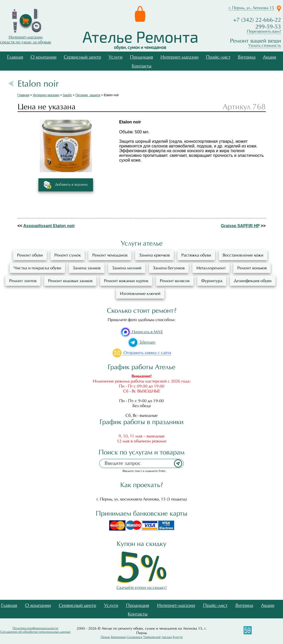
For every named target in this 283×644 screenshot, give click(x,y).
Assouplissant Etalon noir (49, 226)
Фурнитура (212, 281)
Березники (118, 637)
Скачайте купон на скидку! (142, 585)
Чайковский (152, 637)
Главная (15, 57)
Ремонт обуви (30, 255)
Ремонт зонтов (23, 281)
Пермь (105, 637)
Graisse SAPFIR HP (240, 226)
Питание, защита (88, 95)
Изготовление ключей (140, 293)
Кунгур (178, 637)
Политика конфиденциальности (35, 628)
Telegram (141, 342)
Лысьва (167, 637)
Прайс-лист (218, 57)
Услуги (115, 57)
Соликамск (135, 637)
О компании (44, 57)
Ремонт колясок (175, 281)
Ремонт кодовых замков (70, 281)
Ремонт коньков (252, 268)
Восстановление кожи (243, 255)
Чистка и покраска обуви (37, 268)
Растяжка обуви (196, 255)
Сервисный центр (82, 57)
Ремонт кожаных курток (126, 281)
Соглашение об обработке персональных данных (35, 632)
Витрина (247, 57)
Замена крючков (154, 255)
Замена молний (127, 268)
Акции (270, 57)
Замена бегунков (169, 268)
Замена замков (87, 268)
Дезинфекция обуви (253, 281)
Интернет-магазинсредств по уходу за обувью (26, 39)
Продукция (141, 57)
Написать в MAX (141, 332)
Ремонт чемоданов (110, 255)
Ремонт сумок (68, 255)
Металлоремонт (211, 268)
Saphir (67, 95)
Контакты (142, 66)
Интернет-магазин (180, 57)
